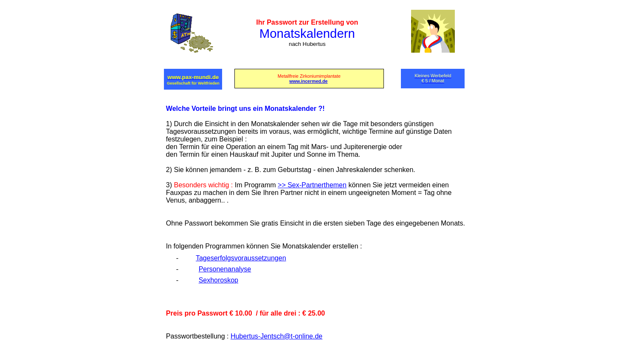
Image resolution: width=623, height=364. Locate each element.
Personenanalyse (225, 269)
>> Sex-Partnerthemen (312, 185)
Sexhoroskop (218, 280)
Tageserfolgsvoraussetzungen (241, 258)
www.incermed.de (308, 81)
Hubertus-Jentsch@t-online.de (276, 336)
